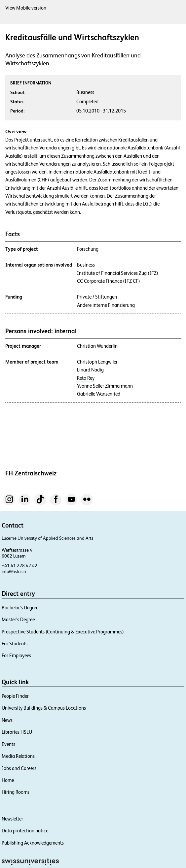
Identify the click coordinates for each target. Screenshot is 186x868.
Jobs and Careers (19, 768)
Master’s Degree (18, 619)
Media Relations (18, 756)
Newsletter (12, 819)
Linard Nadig (90, 370)
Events (8, 744)
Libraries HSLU (17, 732)
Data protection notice (25, 831)
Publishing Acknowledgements (33, 843)
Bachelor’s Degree (20, 608)
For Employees (16, 655)
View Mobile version (26, 8)
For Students (15, 643)
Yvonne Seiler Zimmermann (105, 386)
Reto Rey (86, 378)
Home (8, 780)
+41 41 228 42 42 (19, 565)
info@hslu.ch (14, 571)
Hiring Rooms (16, 792)
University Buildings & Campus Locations (44, 708)
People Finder (15, 696)
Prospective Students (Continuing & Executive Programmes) (63, 632)
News (7, 720)
